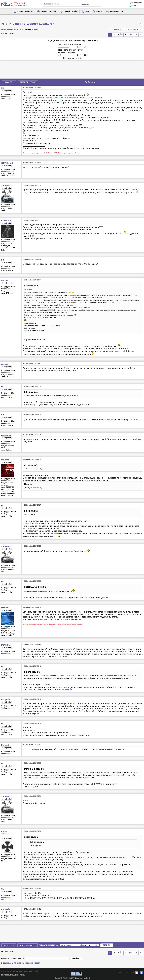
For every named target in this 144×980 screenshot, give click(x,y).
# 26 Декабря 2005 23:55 (32, 831)
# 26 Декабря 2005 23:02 (32, 414)
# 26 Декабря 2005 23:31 (32, 607)
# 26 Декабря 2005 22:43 (32, 163)
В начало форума (25, 12)
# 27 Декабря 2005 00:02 (32, 909)
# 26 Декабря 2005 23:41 (32, 666)
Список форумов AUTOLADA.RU (13, 30)
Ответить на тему (28, 82)
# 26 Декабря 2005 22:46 (32, 220)
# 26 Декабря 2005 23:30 (32, 581)
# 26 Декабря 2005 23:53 (32, 763)
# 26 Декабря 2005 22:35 (32, 88)
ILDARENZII (7, 163)
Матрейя (6, 645)
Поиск (99, 12)
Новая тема (9, 82)
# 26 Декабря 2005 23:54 (32, 796)
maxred (5, 460)
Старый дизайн (71, 12)
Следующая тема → (135, 29)
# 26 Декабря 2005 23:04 (32, 435)
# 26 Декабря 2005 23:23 (32, 546)
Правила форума (49, 12)
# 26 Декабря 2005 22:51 (32, 386)
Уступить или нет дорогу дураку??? (28, 24)
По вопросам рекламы (9, 975)
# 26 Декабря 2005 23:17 (32, 505)
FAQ (87, 12)
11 (136, 35)
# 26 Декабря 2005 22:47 (32, 280)
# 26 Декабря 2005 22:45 (32, 185)
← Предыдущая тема (117, 29)
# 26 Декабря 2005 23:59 (32, 889)
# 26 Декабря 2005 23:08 (32, 459)
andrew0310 (8, 186)
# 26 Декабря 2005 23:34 (32, 645)
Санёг (4, 832)
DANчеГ (5, 608)
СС (2, 88)
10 (130, 35)
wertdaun (6, 221)
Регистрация (137, 3)
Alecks (5, 280)
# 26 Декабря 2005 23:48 (32, 745)
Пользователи (116, 12)
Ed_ (3, 260)
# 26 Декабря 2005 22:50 (32, 364)
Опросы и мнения (33, 30)
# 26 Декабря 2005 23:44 (32, 723)
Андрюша (6, 435)
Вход (134, 6)
